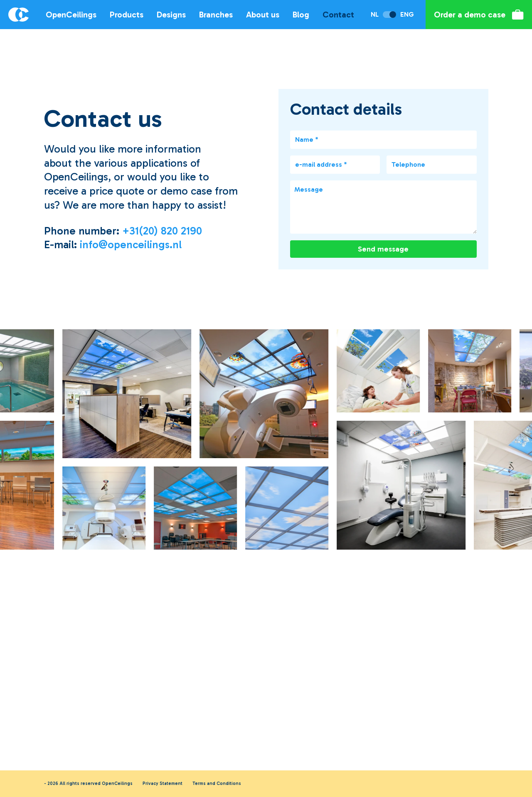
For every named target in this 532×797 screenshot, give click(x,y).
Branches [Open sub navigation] (216, 15)
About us (263, 15)
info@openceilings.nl (131, 245)
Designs (171, 15)
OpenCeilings (71, 15)
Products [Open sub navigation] (127, 15)
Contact (338, 15)
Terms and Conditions (217, 783)
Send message (383, 249)
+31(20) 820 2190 (162, 231)
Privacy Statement (163, 783)
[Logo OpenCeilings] (17, 15)
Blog (301, 15)
